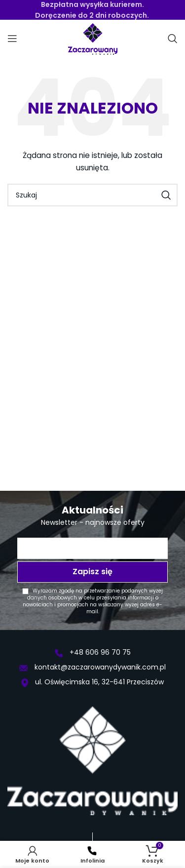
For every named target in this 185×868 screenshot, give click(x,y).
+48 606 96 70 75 (93, 652)
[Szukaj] (173, 39)
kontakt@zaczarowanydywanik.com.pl (92, 667)
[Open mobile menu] (12, 39)
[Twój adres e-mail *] (92, 548)
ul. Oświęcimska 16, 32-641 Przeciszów (92, 682)
